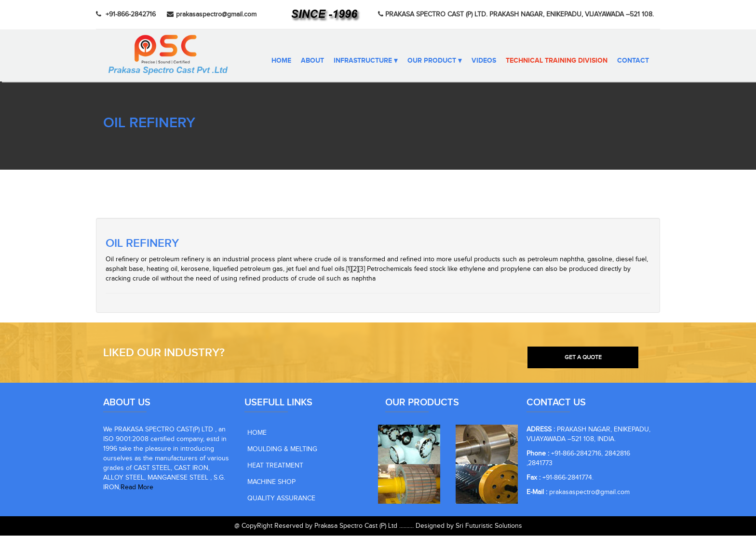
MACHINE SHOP (271, 482)
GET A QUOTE (583, 357)
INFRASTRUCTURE (366, 60)
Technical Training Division (557, 60)
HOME (257, 433)
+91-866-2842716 (126, 14)
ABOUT (312, 60)
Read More (137, 488)
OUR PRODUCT (435, 60)
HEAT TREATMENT (275, 466)
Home (281, 60)
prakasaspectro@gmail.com (212, 14)
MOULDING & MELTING (282, 450)
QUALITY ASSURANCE (281, 499)
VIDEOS (484, 60)
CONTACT (633, 60)
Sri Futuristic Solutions (489, 526)
